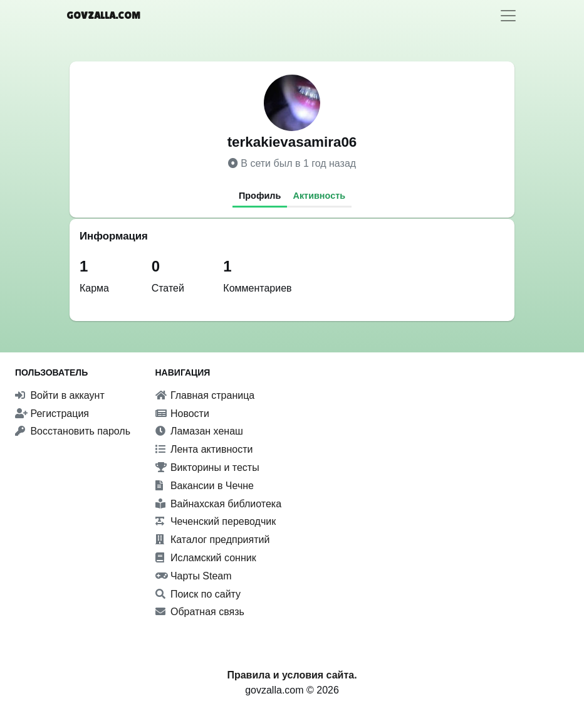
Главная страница (205, 395)
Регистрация (52, 414)
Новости (182, 414)
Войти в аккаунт (60, 395)
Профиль (260, 196)
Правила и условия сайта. (292, 675)
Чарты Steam (194, 576)
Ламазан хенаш (199, 431)
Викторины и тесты (207, 467)
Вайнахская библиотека (219, 504)
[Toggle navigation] (508, 16)
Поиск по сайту (198, 594)
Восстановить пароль (73, 431)
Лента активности (204, 449)
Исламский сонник (206, 558)
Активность (320, 196)
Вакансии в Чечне (205, 486)
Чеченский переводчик (216, 521)
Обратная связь (200, 612)
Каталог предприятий (213, 540)
